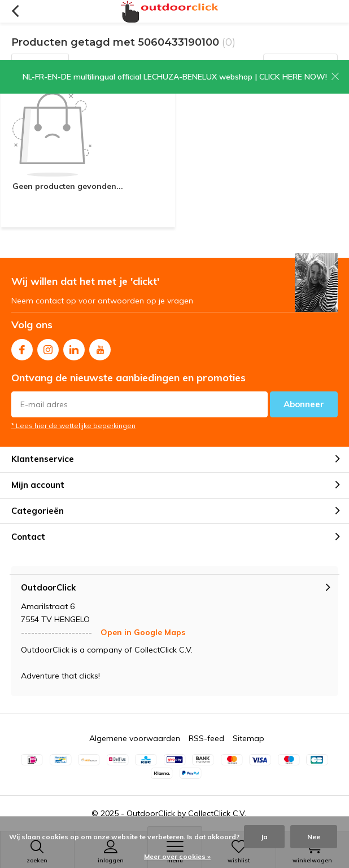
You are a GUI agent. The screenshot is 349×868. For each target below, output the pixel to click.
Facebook (22, 347)
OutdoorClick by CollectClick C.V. (186, 813)
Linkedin (74, 347)
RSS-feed (206, 738)
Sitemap (248, 738)
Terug (15, 11)
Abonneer (304, 404)
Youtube (100, 347)
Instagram (48, 347)
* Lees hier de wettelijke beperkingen (73, 426)
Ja (264, 837)
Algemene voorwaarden (135, 738)
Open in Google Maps (143, 632)
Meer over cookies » (177, 856)
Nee (314, 837)
